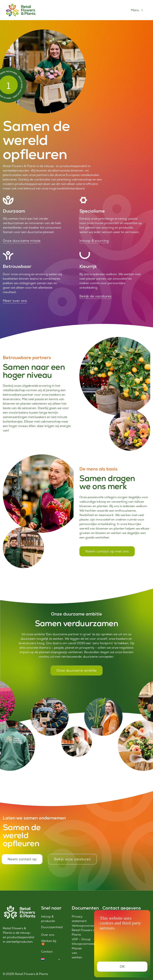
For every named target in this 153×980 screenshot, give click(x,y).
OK (122, 966)
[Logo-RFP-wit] (19, 907)
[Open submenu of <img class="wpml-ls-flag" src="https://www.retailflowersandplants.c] (59, 959)
